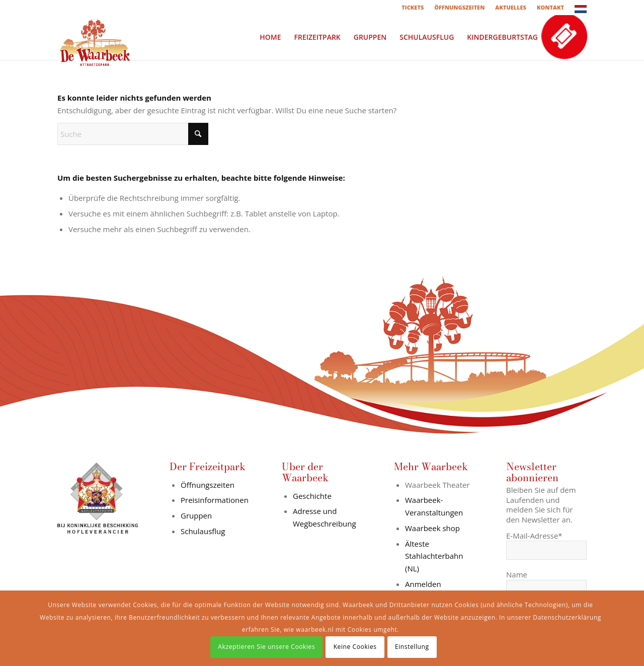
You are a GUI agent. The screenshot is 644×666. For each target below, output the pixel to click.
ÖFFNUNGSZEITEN (459, 7)
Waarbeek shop (432, 528)
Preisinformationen (215, 500)
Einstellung (412, 647)
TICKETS (413, 7)
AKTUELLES (511, 7)
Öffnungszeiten (208, 485)
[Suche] (133, 134)
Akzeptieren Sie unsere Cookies (266, 647)
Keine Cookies (355, 647)
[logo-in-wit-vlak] (95, 37)
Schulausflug (203, 531)
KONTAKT (550, 7)
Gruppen (196, 515)
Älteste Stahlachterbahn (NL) (434, 556)
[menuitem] (413, 8)
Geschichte (312, 496)
